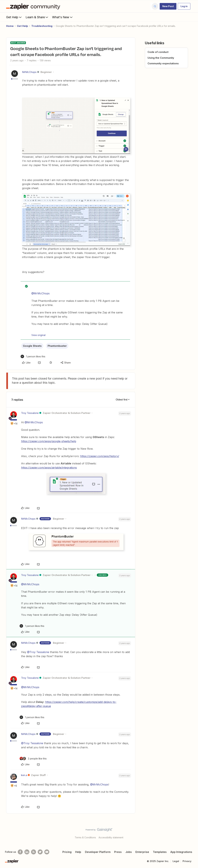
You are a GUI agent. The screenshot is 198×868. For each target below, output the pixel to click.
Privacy (187, 861)
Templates (160, 852)
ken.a (24, 775)
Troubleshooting (42, 26)
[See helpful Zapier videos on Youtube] (47, 852)
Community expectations (163, 63)
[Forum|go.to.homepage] (34, 6)
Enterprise (142, 852)
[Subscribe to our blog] (34, 852)
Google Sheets (32, 346)
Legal (176, 861)
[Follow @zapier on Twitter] (40, 852)
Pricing (67, 852)
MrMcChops (29, 72)
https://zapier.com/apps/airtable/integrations (49, 468)
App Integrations (181, 852)
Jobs (129, 852)
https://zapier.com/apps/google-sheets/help (49, 441)
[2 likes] (33, 759)
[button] (168, 6)
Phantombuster (57, 346)
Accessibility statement (111, 837)
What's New (63, 17)
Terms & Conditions (85, 837)
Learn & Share (37, 17)
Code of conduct (158, 52)
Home (10, 26)
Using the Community (161, 58)
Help (78, 852)
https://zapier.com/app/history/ (100, 456)
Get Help (14, 17)
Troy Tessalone (30, 413)
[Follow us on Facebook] (20, 852)
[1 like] (33, 356)
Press (118, 852)
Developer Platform (98, 852)
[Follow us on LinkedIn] (27, 852)
